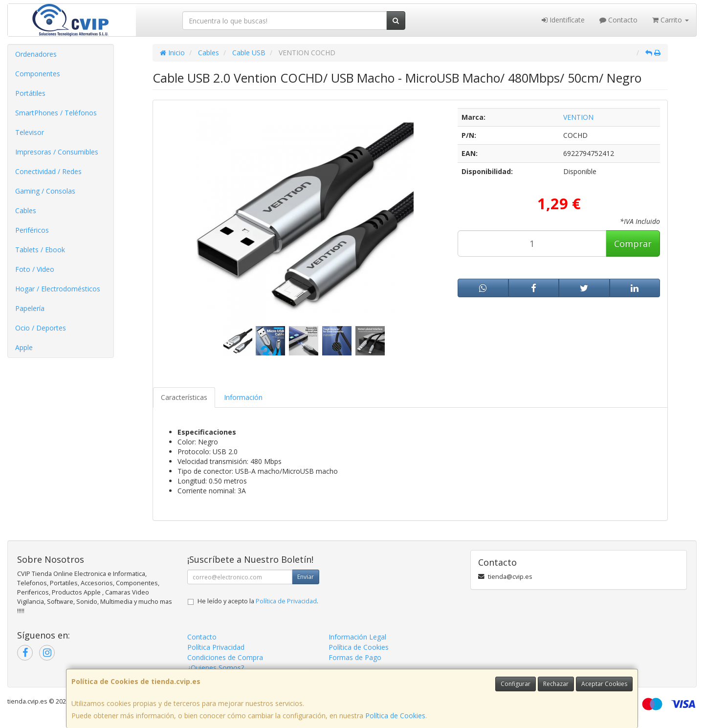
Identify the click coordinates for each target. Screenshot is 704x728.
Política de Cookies (395, 716)
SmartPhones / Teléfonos (56, 113)
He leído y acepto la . (258, 601)
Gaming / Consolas (45, 191)
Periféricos (32, 230)
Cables (26, 210)
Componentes (38, 74)
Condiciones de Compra (225, 657)
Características (184, 397)
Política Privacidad (216, 647)
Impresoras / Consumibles (57, 152)
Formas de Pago (355, 657)
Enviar (306, 577)
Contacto (618, 20)
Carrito (671, 20)
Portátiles (30, 93)
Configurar (516, 684)
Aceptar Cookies (604, 684)
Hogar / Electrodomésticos (58, 289)
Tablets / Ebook (40, 250)
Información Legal (357, 637)
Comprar (633, 243)
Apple (24, 347)
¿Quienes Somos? (216, 668)
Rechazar (556, 684)
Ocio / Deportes (41, 328)
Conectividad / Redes (48, 171)
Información (243, 397)
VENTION (578, 117)
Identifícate (563, 20)
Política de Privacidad (286, 601)
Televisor (30, 132)
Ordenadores (36, 54)
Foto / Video (35, 269)
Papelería (30, 308)
